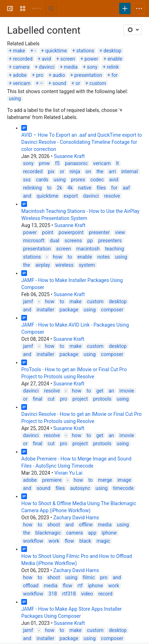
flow (69, 541)
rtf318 (69, 594)
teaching (115, 249)
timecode (123, 488)
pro (40, 75)
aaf (126, 188)
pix (51, 171)
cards (42, 180)
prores (78, 180)
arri (112, 171)
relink (113, 67)
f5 (57, 163)
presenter (99, 232)
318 (53, 594)
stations (85, 51)
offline (86, 525)
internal (130, 171)
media (71, 67)
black (85, 541)
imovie (127, 391)
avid (46, 59)
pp (90, 241)
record (105, 594)
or (78, 83)
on (88, 171)
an (111, 391)
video (87, 594)
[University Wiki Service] (37, 9)
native (85, 188)
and (27, 196)
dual (54, 241)
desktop (112, 51)
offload (31, 586)
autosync (80, 488)
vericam (22, 83)
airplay (43, 265)
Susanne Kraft (70, 156)
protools (102, 399)
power (91, 59)
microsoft (34, 241)
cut (51, 399)
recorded (23, 59)
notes (103, 257)
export (71, 196)
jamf (28, 301)
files (101, 188)
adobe (20, 75)
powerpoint (71, 232)
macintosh (88, 249)
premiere (52, 480)
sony (92, 67)
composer (112, 310)
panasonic (76, 163)
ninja (75, 171)
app (92, 533)
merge (105, 480)
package (69, 310)
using (15, 98)
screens (73, 241)
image (124, 480)
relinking (32, 188)
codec (97, 180)
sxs (27, 180)
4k (70, 188)
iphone (109, 533)
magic (103, 541)
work (54, 541)
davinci (47, 67)
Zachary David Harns (76, 518)
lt (117, 163)
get (100, 391)
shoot (54, 525)
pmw (45, 163)
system (87, 265)
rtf (80, 586)
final (38, 399)
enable (115, 59)
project (80, 399)
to (49, 188)
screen (68, 59)
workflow (33, 541)
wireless (64, 265)
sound (59, 83)
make (19, 51)
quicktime (56, 51)
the (100, 171)
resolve (112, 196)
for (115, 75)
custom (98, 83)
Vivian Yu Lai (68, 473)
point (48, 232)
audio (59, 75)
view (120, 232)
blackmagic (48, 533)
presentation (88, 75)
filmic (89, 577)
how (57, 257)
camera (21, 67)
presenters (110, 241)
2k (59, 188)
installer (45, 310)
